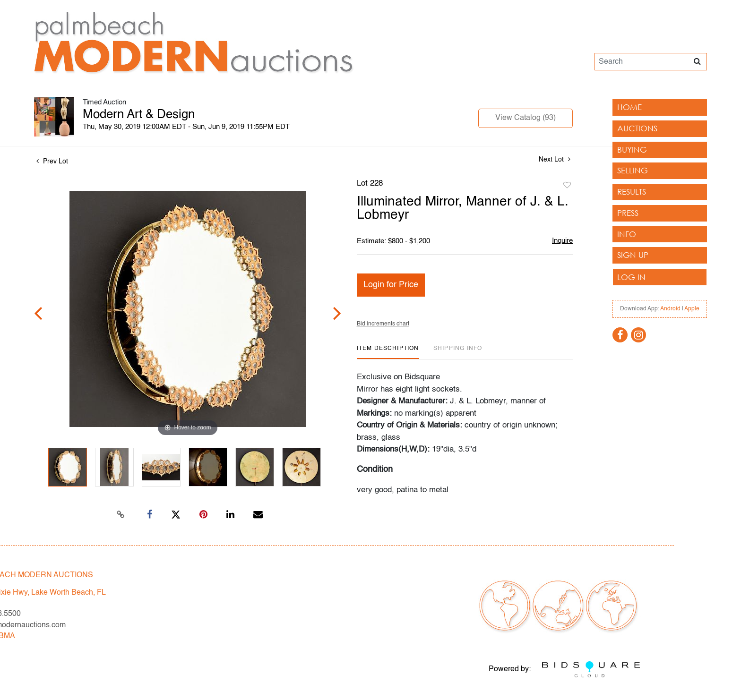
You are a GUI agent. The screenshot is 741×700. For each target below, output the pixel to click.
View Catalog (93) (526, 118)
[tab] (388, 352)
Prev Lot (52, 162)
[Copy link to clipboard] (121, 515)
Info (627, 234)
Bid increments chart (383, 324)
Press (628, 213)
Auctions (637, 128)
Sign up (633, 255)
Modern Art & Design (139, 115)
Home (629, 107)
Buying (632, 149)
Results (632, 192)
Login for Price (391, 285)
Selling (633, 170)
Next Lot (555, 159)
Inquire (562, 241)
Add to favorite (567, 186)
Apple (692, 309)
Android (670, 309)
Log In (631, 277)
